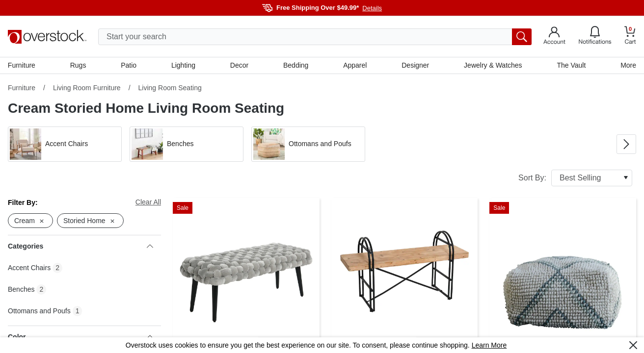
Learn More (489, 345)
